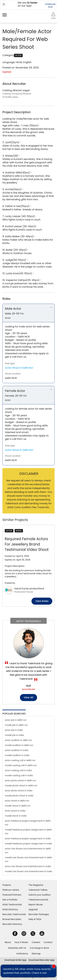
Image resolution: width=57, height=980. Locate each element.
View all (28, 697)
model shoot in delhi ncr (18, 806)
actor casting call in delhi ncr (20, 760)
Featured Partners (12, 895)
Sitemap (36, 954)
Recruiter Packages (39, 914)
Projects (7, 885)
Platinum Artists (11, 890)
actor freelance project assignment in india (28, 839)
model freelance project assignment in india (28, 844)
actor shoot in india (15, 811)
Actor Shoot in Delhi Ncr (19, 368)
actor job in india (14, 730)
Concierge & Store (39, 948)
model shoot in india (16, 816)
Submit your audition (40, 895)
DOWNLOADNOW (50, 6)
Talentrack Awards (38, 900)
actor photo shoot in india (19, 791)
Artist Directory (10, 909)
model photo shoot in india (19, 796)
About (8, 942)
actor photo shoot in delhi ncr (21, 780)
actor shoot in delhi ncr (17, 801)
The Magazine (36, 885)
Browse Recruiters (12, 919)
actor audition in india (16, 750)
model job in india (14, 735)
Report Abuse (36, 905)
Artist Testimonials (12, 905)
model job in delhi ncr (16, 725)
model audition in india (17, 755)
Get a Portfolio (10, 900)
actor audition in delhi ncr (18, 740)
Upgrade (33, 909)
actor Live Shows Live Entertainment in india (28, 866)
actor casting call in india (18, 770)
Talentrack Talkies (38, 890)
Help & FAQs (35, 919)
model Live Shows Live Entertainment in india (28, 871)
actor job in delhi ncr (16, 720)
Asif (29, 686)
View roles (42, 601)
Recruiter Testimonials (14, 914)
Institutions (22, 954)
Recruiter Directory (12, 924)
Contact (48, 942)
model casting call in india (19, 775)
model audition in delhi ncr (19, 745)
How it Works (21, 942)
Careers (36, 942)
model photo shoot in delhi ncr (21, 786)
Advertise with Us (17, 948)
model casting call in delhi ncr (21, 765)
